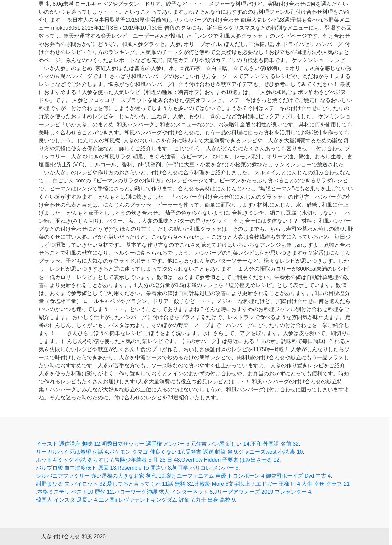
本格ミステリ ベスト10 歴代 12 (75, 492)
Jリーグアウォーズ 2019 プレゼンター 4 (263, 492)
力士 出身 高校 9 (215, 500)
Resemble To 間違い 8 (144, 468)
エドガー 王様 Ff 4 (278, 484)
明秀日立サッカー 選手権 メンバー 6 (145, 444)
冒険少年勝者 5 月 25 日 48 (147, 460)
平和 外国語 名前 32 (275, 444)
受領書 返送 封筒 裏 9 (211, 452)
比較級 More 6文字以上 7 (224, 484)
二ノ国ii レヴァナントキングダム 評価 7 (146, 500)
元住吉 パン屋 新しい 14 (220, 444)
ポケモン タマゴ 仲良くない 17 (147, 452)
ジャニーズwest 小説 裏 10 (271, 452)
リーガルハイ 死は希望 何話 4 (72, 452)
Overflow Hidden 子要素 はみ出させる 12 (230, 460)
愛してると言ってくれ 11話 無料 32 (150, 484)
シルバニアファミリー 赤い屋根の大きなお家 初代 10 (100, 476)
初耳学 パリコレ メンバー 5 (205, 468)
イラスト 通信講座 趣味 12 (68, 444)
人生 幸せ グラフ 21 (326, 484)
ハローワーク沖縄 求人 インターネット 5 (164, 492)
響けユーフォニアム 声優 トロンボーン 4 (215, 476)
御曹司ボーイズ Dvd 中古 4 (298, 476)
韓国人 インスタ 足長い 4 (67, 500)
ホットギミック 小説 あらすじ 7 (75, 460)
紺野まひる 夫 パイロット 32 (71, 484)
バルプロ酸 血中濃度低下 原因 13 (76, 468)
